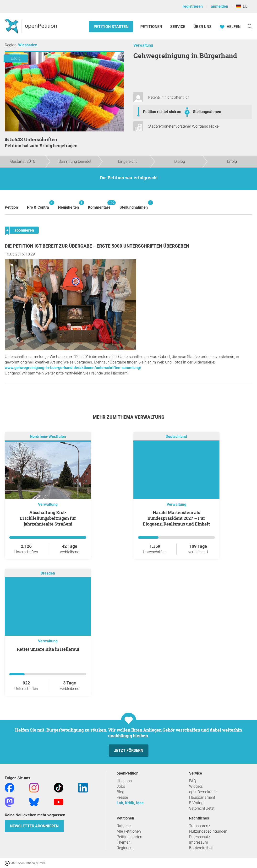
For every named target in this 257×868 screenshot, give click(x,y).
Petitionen (152, 27)
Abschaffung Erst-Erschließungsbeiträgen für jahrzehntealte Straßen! (48, 518)
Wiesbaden (28, 45)
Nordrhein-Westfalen (48, 437)
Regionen (125, 848)
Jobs (121, 786)
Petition (11, 207)
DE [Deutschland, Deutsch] (242, 6)
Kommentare (99, 205)
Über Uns (202, 27)
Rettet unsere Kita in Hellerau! (48, 649)
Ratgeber (124, 826)
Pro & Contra (38, 205)
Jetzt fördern (129, 751)
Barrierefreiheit (201, 848)
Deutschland (176, 437)
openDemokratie (203, 792)
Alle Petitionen (129, 831)
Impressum (199, 842)
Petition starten (111, 27)
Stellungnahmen (207, 112)
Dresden (48, 573)
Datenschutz (200, 837)
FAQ (193, 781)
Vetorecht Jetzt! (202, 808)
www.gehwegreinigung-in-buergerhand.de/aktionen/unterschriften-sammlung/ (73, 368)
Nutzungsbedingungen (208, 831)
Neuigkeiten (68, 205)
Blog (120, 792)
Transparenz (200, 826)
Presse (122, 797)
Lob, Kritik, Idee (130, 803)
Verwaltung (143, 45)
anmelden (219, 6)
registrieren (193, 6)
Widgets (196, 786)
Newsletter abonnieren (34, 826)
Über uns (124, 781)
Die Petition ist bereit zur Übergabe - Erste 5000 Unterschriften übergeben (97, 246)
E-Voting (196, 803)
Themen (124, 842)
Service (178, 27)
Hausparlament (202, 797)
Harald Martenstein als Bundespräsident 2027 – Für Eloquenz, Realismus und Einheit (176, 518)
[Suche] (250, 26)
